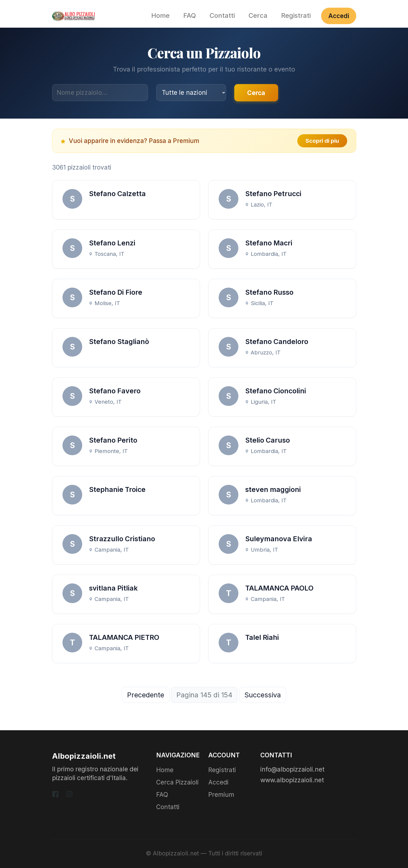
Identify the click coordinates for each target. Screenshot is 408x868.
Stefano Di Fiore (116, 292)
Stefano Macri (269, 243)
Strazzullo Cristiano (122, 539)
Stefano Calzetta (117, 194)
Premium (221, 794)
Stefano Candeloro (277, 342)
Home (160, 15)
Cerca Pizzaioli (177, 782)
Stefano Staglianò (119, 342)
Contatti (222, 15)
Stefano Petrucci (273, 194)
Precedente (146, 695)
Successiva (263, 695)
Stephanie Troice (117, 489)
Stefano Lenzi (112, 243)
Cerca (258, 15)
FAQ (190, 15)
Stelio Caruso (268, 440)
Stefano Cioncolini (276, 391)
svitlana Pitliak (113, 588)
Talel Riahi (262, 637)
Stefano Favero (115, 391)
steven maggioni (273, 489)
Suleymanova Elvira (279, 539)
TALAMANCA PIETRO (124, 637)
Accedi (339, 16)
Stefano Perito (113, 440)
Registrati (296, 15)
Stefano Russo (269, 292)
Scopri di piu (322, 141)
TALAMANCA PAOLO (279, 588)
